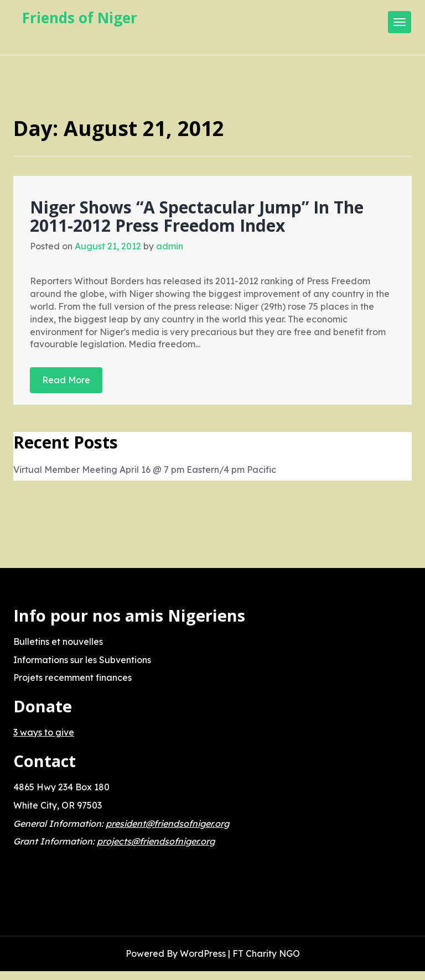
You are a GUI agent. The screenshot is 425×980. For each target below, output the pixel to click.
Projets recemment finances (72, 677)
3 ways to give (44, 732)
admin (170, 246)
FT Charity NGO (266, 953)
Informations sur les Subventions (82, 660)
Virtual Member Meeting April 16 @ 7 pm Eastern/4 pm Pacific (145, 470)
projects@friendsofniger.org (156, 841)
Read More (66, 380)
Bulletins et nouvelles (58, 642)
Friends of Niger (80, 18)
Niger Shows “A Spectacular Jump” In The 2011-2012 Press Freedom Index (197, 216)
